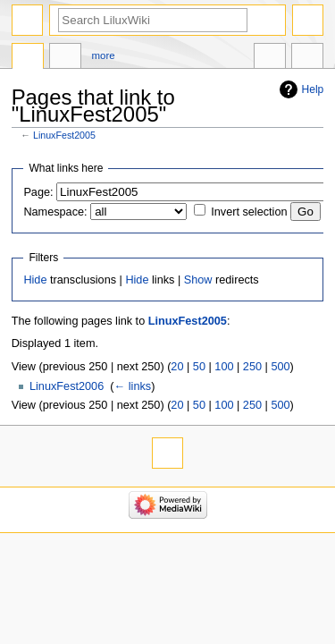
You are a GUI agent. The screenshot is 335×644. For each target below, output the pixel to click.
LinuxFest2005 (64, 135)
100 (224, 367)
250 (252, 367)
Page (28, 58)
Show (198, 280)
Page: (38, 192)
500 (280, 367)
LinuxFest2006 (67, 386)
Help (313, 89)
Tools (307, 58)
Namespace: (55, 212)
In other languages (270, 58)
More (104, 55)
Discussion (65, 58)
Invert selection (249, 212)
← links (133, 386)
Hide (35, 280)
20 (177, 367)
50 (199, 367)
